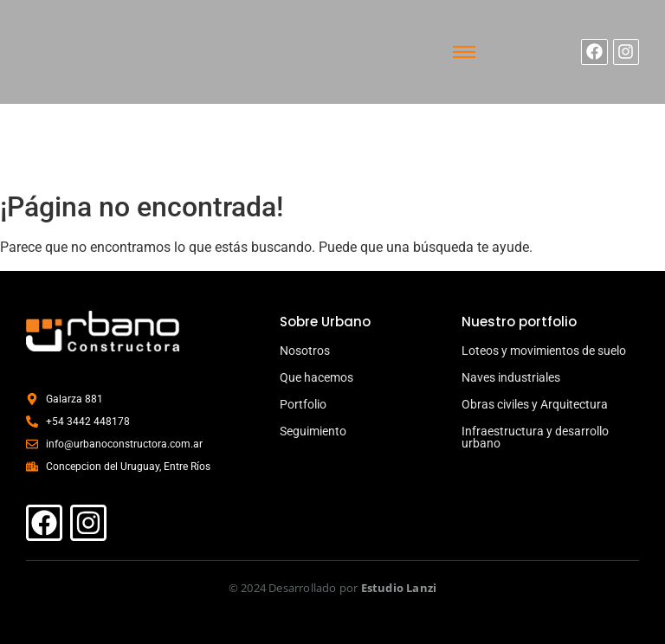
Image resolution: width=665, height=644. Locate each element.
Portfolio (303, 404)
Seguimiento (313, 431)
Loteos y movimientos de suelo (544, 351)
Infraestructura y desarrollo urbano (535, 437)
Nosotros (305, 351)
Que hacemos (316, 377)
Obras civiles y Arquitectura (535, 404)
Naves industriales (511, 377)
